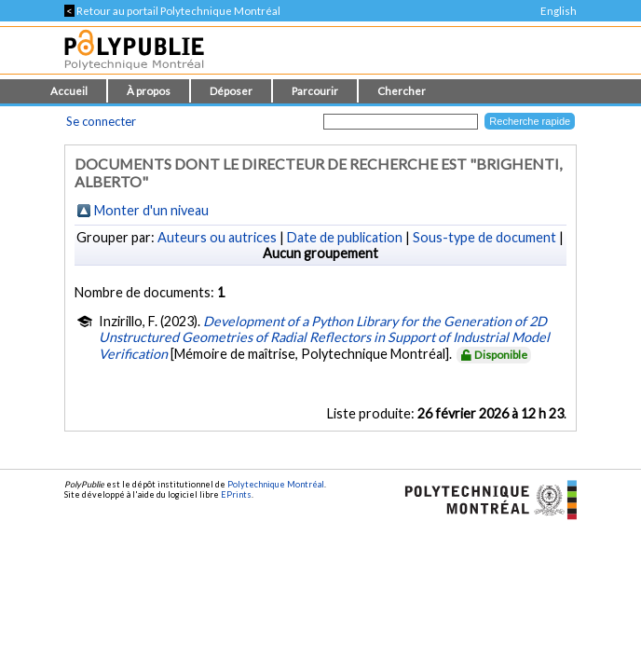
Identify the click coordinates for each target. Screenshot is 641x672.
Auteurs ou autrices (217, 237)
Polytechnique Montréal (276, 484)
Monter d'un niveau (151, 210)
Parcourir (315, 91)
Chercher (402, 91)
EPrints (236, 494)
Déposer (231, 91)
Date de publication (345, 237)
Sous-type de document (484, 237)
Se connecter (101, 121)
